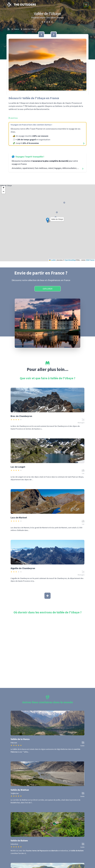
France (16, 29)
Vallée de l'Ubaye (30, 29)
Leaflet (52, 260)
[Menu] (86, 5)
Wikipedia (13, 118)
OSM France (90, 260)
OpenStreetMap (70, 260)
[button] (48, 65)
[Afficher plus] (48, 596)
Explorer (48, 289)
